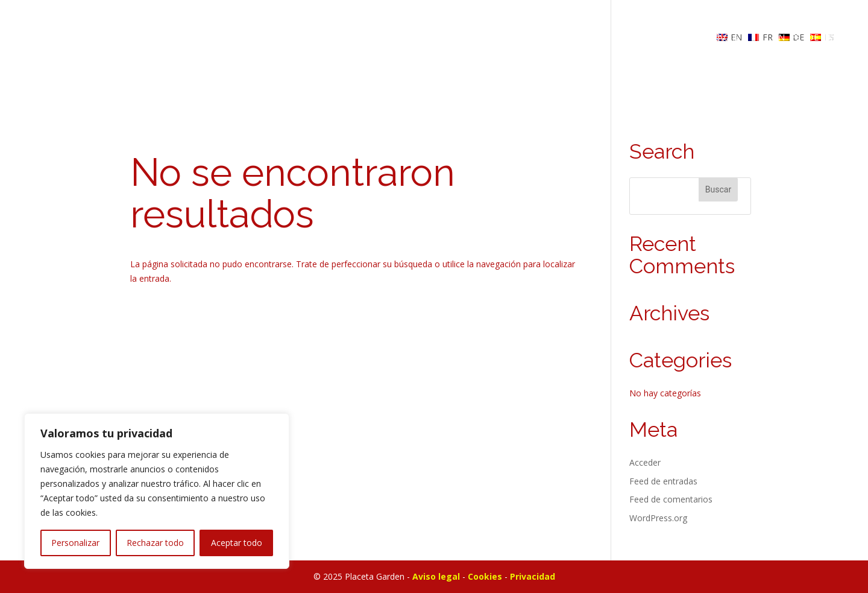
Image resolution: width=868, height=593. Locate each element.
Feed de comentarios (671, 499)
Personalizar (75, 543)
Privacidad (533, 576)
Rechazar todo (155, 543)
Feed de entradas (663, 481)
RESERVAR (714, 37)
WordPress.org (658, 518)
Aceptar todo (237, 543)
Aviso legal (436, 576)
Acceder (645, 462)
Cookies (485, 576)
